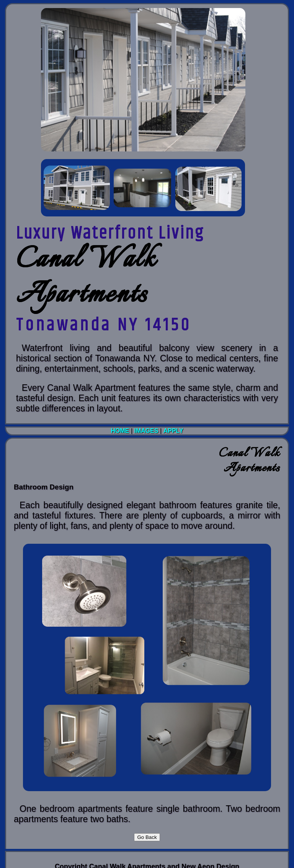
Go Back (147, 837)
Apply (173, 431)
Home (121, 431)
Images (146, 431)
